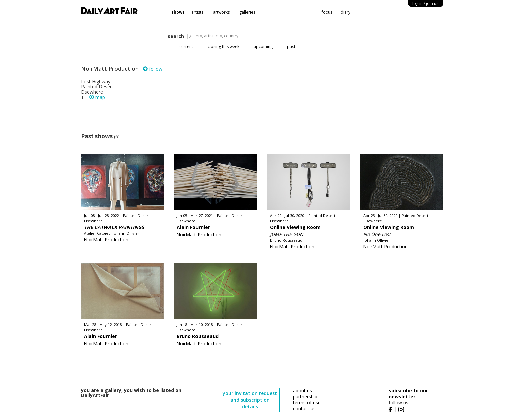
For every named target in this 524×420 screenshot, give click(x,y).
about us (303, 390)
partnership (305, 396)
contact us (304, 408)
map (97, 97)
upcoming (263, 47)
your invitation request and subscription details (250, 400)
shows (178, 12)
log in (425, 4)
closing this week (223, 47)
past (291, 47)
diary (345, 12)
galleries (247, 12)
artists (197, 12)
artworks (221, 12)
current (186, 47)
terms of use (307, 402)
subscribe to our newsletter (408, 393)
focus (327, 12)
